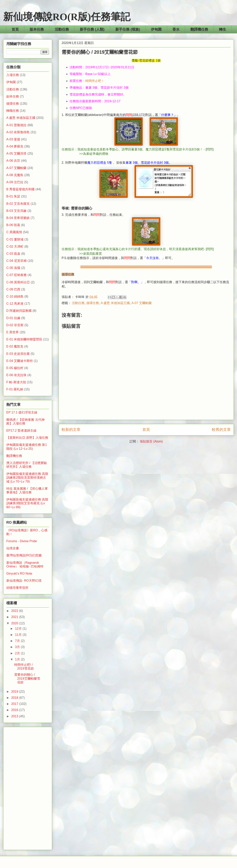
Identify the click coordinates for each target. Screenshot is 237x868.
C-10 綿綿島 (15, 296)
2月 (18, 653)
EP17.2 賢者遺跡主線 (21, 431)
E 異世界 (13, 332)
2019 (15, 692)
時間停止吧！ (95, 81)
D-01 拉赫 (13, 318)
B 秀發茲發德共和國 (20, 189)
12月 (19, 629)
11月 (19, 635)
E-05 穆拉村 (15, 368)
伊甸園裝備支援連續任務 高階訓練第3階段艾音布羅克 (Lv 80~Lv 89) (27, 503)
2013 (15, 716)
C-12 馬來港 (15, 304)
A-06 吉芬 (13, 161)
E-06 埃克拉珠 (16, 375)
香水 (176, 29)
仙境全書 (13, 548)
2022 (15, 611)
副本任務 (13, 96)
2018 (15, 698)
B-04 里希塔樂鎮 (18, 218)
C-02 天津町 (15, 247)
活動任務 (62, 29)
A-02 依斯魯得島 (18, 132)
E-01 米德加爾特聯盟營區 (24, 339)
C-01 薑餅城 (15, 239)
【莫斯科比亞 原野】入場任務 (27, 438)
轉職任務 (13, 111)
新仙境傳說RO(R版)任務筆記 (67, 17)
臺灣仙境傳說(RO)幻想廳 (24, 555)
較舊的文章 (221, 430)
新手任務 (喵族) (128, 29)
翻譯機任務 (199, 29)
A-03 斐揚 (13, 139)
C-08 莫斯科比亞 (18, 282)
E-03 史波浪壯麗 (18, 354)
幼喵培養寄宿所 (17, 588)
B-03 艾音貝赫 (16, 211)
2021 (15, 617)
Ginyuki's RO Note (19, 573)
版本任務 (37, 29)
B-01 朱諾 (13, 196)
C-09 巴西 (13, 289)
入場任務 (13, 75)
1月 (18, 659)
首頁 (15, 29)
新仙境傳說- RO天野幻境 (24, 581)
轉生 (223, 29)
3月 (18, 647)
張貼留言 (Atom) (151, 441)
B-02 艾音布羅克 (18, 204)
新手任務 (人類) (92, 29)
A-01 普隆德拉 (16, 125)
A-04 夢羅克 (15, 146)
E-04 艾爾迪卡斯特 (20, 361)
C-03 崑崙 (13, 254)
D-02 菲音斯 (15, 325)
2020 (15, 623)
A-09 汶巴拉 (15, 182)
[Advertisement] (28, 788)
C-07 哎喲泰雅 (16, 275)
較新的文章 (71, 430)
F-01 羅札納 (15, 389)
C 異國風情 (14, 232)
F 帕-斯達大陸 (16, 382)
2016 (15, 710)
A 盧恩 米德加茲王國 (115, 303)
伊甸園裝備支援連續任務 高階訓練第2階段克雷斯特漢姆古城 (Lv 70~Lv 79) (27, 478)
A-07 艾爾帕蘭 (142, 303)
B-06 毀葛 (13, 225)
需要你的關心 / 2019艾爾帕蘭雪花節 (27, 678)
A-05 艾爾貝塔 (16, 154)
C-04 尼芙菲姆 (16, 261)
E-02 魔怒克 (15, 346)
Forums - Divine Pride (22, 541)
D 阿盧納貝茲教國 (19, 311)
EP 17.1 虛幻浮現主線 (22, 412)
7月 (18, 641)
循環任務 (93, 303)
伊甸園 (156, 29)
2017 (15, 704)
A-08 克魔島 (15, 175)
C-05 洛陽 (13, 268)
